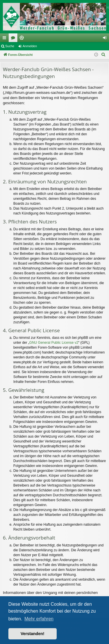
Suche (10, 46)
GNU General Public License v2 (54, 343)
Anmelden (30, 46)
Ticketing (23, 39)
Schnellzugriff (5, 39)
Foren (14, 39)
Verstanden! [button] (32, 634)
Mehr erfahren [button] (39, 619)
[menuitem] (104, 55)
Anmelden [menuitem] (106, 39)
